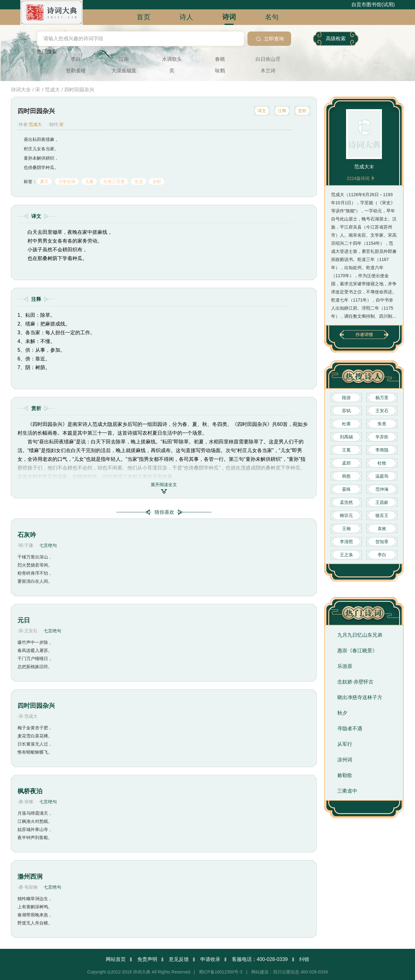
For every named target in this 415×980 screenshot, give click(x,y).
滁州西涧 (30, 952)
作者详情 (364, 335)
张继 (40, 813)
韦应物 (31, 962)
